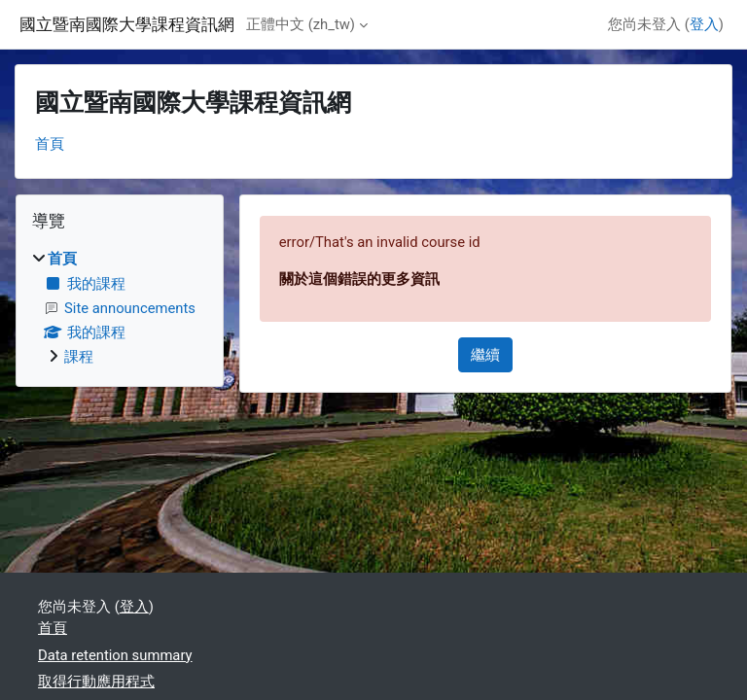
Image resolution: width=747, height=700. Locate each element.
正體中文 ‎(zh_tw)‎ (301, 24)
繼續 (485, 355)
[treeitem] (120, 308)
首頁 (50, 144)
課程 (79, 357)
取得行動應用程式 (96, 682)
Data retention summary (115, 655)
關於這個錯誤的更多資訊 (359, 279)
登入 (704, 24)
